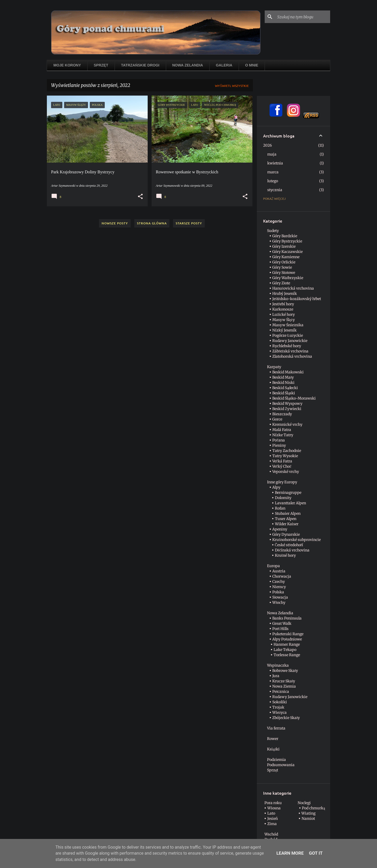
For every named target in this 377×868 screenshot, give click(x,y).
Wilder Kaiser (287, 524)
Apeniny (280, 529)
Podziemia (276, 760)
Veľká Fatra (282, 461)
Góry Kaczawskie (287, 252)
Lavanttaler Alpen (290, 503)
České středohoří (289, 545)
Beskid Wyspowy (287, 403)
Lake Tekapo (285, 650)
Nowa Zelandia (188, 65)
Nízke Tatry (283, 435)
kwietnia (275, 163)
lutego (273, 181)
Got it (316, 853)
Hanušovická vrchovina (293, 288)
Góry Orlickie (284, 262)
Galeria (224, 65)
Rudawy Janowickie (290, 341)
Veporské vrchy (286, 472)
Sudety (273, 231)
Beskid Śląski (284, 393)
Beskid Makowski (288, 372)
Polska (278, 592)
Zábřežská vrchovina (290, 351)
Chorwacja (282, 576)
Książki (273, 749)
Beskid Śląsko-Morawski (294, 398)
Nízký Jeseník (284, 330)
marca (273, 172)
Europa (273, 566)
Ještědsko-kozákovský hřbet (297, 299)
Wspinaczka (278, 665)
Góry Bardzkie (285, 236)
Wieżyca (279, 712)
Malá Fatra (282, 430)
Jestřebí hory (283, 304)
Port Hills (280, 629)
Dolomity (283, 498)
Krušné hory (285, 555)
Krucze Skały (284, 681)
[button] (140, 197)
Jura (276, 676)
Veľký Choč (282, 466)
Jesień (273, 819)
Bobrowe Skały (285, 671)
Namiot (308, 819)
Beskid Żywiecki (287, 409)
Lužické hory (284, 314)
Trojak (278, 707)
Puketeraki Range (288, 634)
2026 (267, 145)
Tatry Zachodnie (287, 451)
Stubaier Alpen (288, 513)
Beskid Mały (283, 377)
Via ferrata (276, 728)
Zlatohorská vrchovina (292, 356)
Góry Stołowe (284, 273)
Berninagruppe (288, 493)
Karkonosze (283, 309)
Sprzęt (101, 65)
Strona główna (152, 223)
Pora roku (273, 803)
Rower (273, 739)
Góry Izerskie (284, 246)
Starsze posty (189, 223)
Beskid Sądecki (285, 388)
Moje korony (67, 65)
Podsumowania (281, 765)
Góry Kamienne (286, 257)
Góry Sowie (282, 267)
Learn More (290, 853)
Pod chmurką (313, 808)
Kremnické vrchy (287, 424)
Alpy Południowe (287, 639)
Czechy (279, 582)
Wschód (271, 834)
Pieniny (279, 445)
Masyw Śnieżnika (288, 325)
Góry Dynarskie (286, 534)
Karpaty (274, 367)
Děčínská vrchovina (292, 550)
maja (272, 154)
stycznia (275, 190)
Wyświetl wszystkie (232, 86)
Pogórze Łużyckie (288, 335)
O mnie (252, 65)
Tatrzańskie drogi (140, 65)
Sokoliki (280, 702)
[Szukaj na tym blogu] (303, 17)
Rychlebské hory (287, 346)
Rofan (280, 508)
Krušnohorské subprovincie (296, 540)
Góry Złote (281, 283)
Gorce (277, 419)
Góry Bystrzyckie (287, 241)
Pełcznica (281, 692)
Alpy (276, 487)
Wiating (308, 813)
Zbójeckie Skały (286, 718)
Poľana (279, 440)
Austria (279, 571)
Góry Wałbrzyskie (288, 278)
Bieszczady (282, 414)
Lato (271, 813)
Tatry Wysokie (285, 456)
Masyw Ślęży (283, 320)
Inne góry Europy (282, 482)
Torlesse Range (287, 655)
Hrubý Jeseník (285, 294)
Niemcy (279, 587)
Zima (272, 824)
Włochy (279, 602)
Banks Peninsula (287, 618)
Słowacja (280, 597)
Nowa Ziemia (284, 686)
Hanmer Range (287, 644)
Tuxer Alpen (286, 519)
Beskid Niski (283, 383)
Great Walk (282, 623)
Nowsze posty (115, 223)
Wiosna (274, 808)
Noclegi (304, 803)
